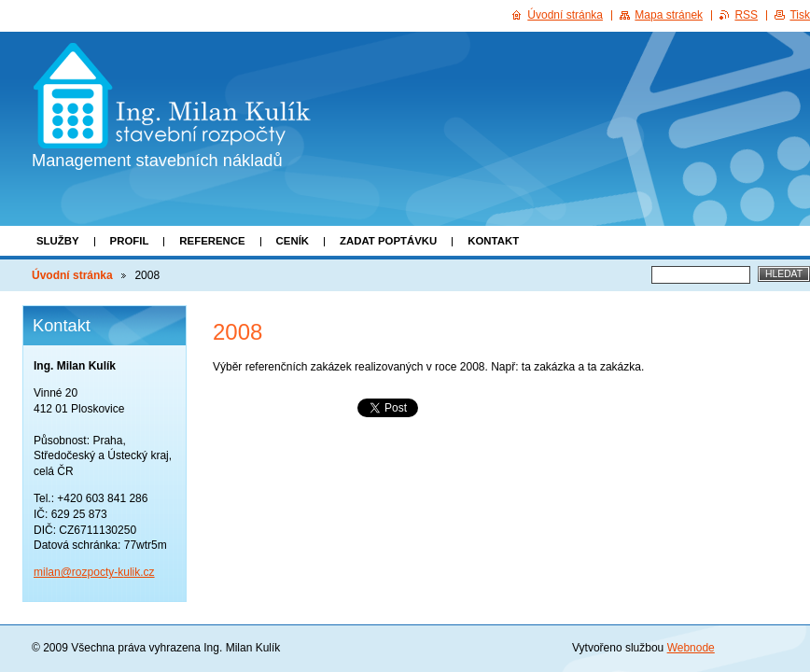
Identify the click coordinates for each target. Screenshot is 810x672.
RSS (746, 15)
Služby (58, 241)
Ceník (293, 241)
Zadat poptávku (388, 241)
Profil (130, 241)
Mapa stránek (669, 15)
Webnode (691, 648)
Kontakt (493, 241)
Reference (212, 241)
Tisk (800, 15)
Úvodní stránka (72, 275)
